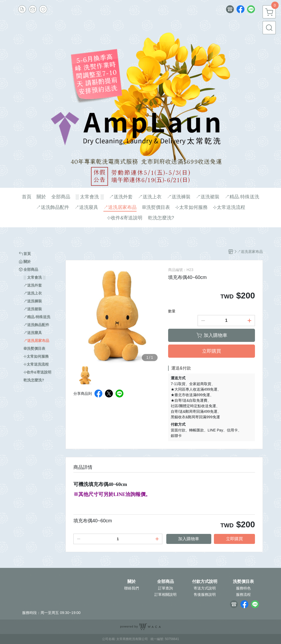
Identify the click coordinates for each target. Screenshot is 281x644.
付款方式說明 (205, 582)
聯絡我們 (132, 588)
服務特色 (243, 588)
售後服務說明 (205, 594)
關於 (132, 582)
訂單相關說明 (165, 594)
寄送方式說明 (205, 588)
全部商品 (165, 582)
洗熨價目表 (243, 582)
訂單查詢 (165, 588)
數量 (172, 311)
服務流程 (243, 594)
